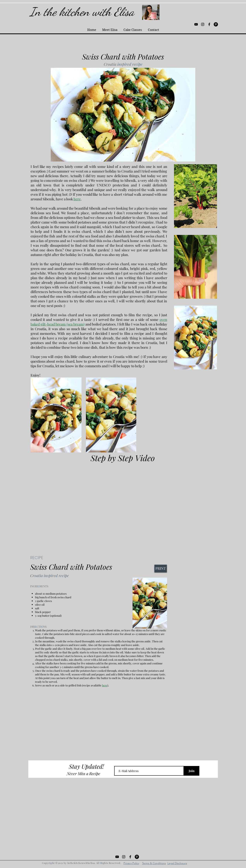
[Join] (192, 771)
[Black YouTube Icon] (196, 24)
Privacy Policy (131, 863)
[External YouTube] (123, 502)
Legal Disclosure (177, 863)
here (77, 199)
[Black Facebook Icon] (209, 24)
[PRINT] (161, 569)
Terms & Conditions (154, 863)
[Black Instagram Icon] (203, 24)
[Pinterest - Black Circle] (216, 24)
